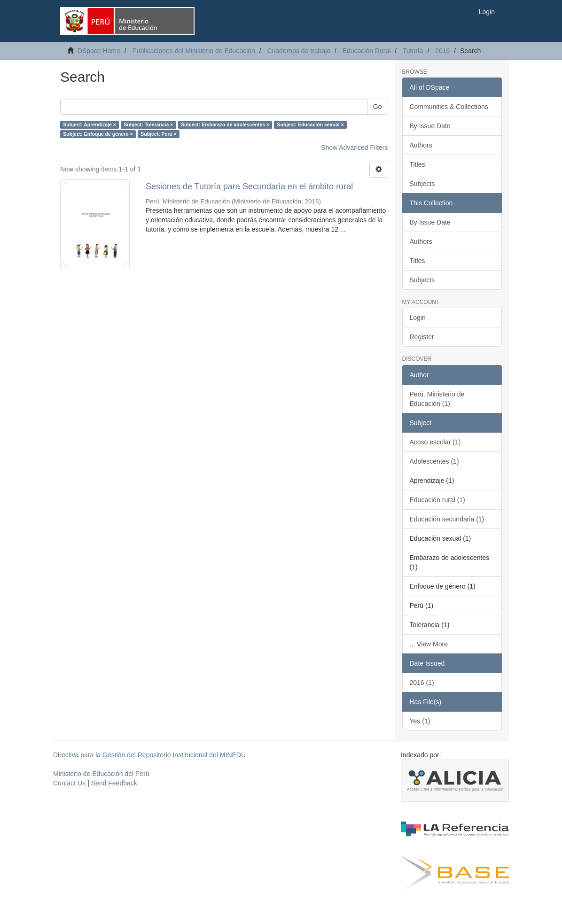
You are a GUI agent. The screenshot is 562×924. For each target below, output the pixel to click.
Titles (418, 164)
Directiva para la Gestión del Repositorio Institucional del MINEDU (149, 755)
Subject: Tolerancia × (148, 124)
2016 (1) (422, 683)
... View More (429, 644)
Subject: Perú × (159, 134)
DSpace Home (99, 51)
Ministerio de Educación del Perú (101, 774)
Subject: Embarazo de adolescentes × (225, 124)
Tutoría (413, 51)
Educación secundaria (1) (447, 519)
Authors (421, 145)
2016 (442, 51)
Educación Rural (367, 51)
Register (422, 337)
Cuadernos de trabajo (299, 51)
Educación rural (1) (437, 500)
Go (378, 107)
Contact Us (69, 783)
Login (418, 318)
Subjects (422, 184)
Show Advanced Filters (354, 148)
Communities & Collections (449, 107)
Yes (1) (420, 721)
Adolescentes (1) (434, 461)
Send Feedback (114, 783)
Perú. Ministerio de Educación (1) (437, 399)
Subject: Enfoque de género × (98, 134)
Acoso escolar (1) (435, 442)
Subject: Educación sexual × (311, 124)
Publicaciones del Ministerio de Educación (193, 51)
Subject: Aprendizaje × (90, 124)
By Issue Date (430, 126)
